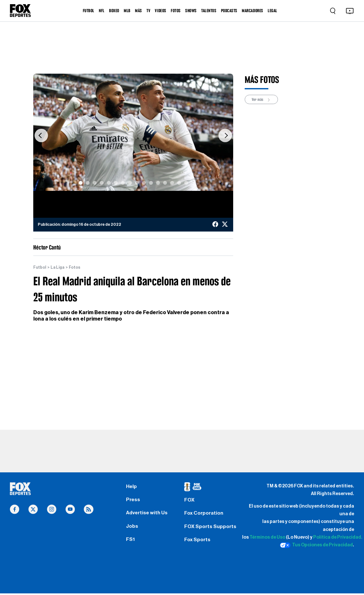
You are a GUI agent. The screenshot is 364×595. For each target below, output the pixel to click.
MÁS (138, 11)
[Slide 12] (158, 183)
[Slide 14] (172, 183)
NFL (102, 11)
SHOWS (191, 11)
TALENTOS (209, 11)
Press (133, 501)
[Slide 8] (130, 183)
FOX (189, 501)
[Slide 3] (95, 183)
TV (148, 11)
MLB (127, 11)
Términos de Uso (267, 538)
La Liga (57, 267)
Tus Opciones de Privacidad (316, 545)
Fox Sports (198, 542)
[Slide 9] (137, 183)
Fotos (75, 267)
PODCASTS (229, 11)
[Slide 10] (144, 183)
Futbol (40, 267)
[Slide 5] (109, 183)
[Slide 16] (186, 183)
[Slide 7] (123, 183)
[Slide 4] (102, 183)
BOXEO (114, 11)
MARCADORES (252, 11)
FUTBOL (89, 11)
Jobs (132, 528)
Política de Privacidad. (338, 538)
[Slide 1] (81, 183)
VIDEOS (160, 11)
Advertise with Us (147, 514)
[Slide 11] (151, 183)
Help (132, 487)
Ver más (261, 100)
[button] (41, 135)
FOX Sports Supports (211, 528)
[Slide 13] (165, 183)
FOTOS (176, 11)
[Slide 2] (88, 183)
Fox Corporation (205, 514)
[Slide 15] (179, 183)
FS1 (130, 542)
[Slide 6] (116, 183)
